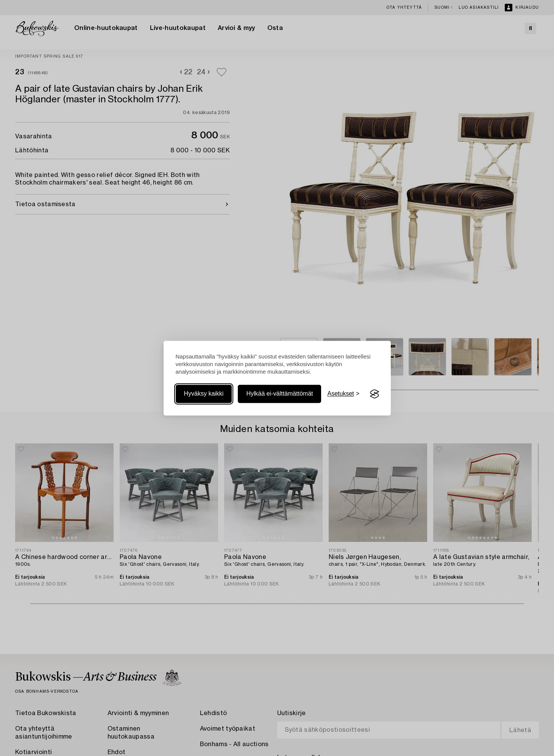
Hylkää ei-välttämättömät (279, 394)
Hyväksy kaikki (204, 394)
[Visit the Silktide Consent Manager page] (375, 394)
